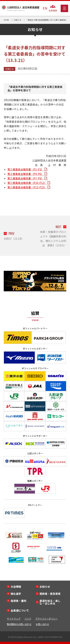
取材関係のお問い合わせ (19, 624)
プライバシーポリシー (46, 619)
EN (45, 8)
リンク (28, 619)
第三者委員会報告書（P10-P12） (27, 183)
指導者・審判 (18, 601)
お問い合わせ (42, 624)
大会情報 (16, 587)
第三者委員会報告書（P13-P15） (27, 187)
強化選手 (16, 594)
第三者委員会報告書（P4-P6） (26, 174)
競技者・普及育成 (50, 594)
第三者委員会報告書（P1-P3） (26, 169)
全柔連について (20, 610)
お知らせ (10, 69)
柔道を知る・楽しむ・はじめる (50, 602)
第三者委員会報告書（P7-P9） (26, 178)
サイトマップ (14, 619)
